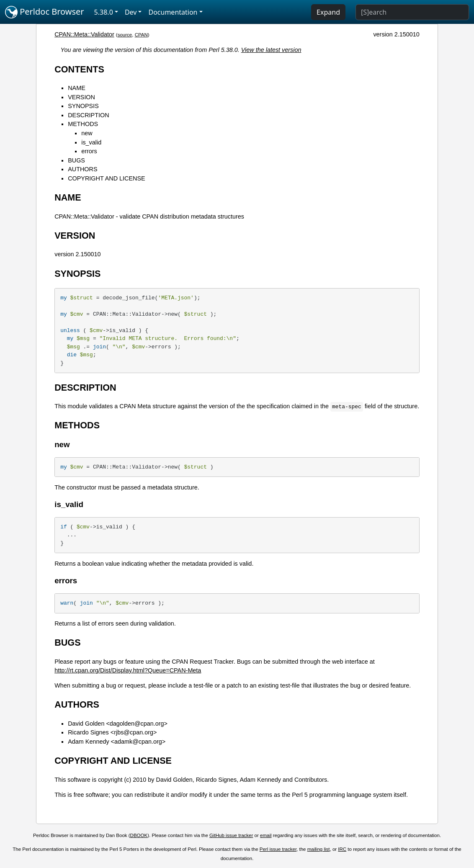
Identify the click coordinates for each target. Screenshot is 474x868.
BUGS (76, 160)
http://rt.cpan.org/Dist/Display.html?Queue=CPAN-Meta (128, 670)
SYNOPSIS (83, 106)
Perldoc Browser (45, 12)
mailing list (319, 849)
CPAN (141, 35)
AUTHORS (82, 169)
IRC (342, 849)
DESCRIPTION (88, 115)
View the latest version (271, 50)
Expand (328, 12)
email (266, 835)
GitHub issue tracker (231, 835)
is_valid (91, 142)
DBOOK (139, 835)
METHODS (83, 124)
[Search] (412, 12)
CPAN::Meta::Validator (84, 34)
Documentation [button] (173, 12)
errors (89, 151)
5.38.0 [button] (104, 12)
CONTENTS (79, 69)
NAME (77, 88)
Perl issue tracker (278, 849)
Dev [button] (131, 12)
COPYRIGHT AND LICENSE (106, 178)
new (87, 133)
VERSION (81, 97)
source (125, 35)
